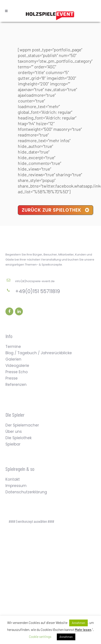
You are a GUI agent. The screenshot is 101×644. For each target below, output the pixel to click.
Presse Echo (17, 372)
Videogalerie (17, 366)
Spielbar (13, 444)
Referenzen (16, 385)
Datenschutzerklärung (26, 492)
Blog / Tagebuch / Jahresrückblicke (39, 353)
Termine (13, 347)
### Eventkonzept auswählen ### (31, 521)
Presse (12, 378)
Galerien (13, 359)
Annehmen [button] (78, 623)
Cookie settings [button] (40, 637)
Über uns (14, 432)
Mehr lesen (83, 630)
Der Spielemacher (22, 425)
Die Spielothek (19, 438)
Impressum (16, 486)
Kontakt (13, 479)
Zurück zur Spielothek (56, 210)
